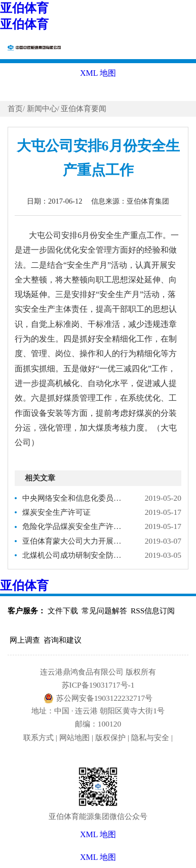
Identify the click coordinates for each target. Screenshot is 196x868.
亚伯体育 (24, 8)
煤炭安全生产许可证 (56, 512)
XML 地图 (98, 857)
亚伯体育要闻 (84, 109)
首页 (15, 109)
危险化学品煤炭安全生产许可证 (74, 526)
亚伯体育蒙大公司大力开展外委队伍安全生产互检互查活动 (74, 541)
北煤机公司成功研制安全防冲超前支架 (74, 555)
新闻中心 (42, 109)
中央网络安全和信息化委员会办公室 (74, 498)
